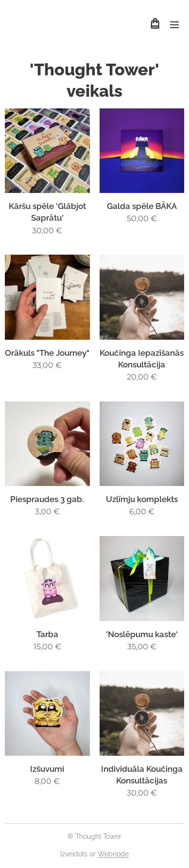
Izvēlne (174, 25)
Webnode (113, 854)
